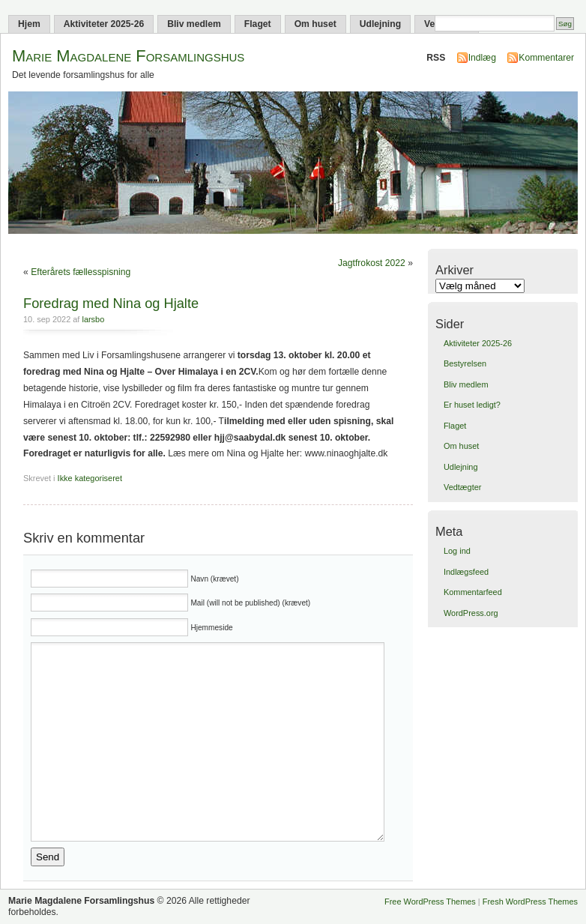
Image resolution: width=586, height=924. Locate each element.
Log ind (457, 551)
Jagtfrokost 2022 (372, 263)
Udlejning (380, 24)
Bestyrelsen (465, 363)
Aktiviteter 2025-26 (104, 24)
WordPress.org (471, 613)
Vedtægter (462, 487)
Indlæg (482, 58)
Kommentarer (546, 58)
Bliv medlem (194, 24)
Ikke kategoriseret (90, 478)
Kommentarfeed (473, 592)
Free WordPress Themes (430, 902)
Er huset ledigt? (472, 405)
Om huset (315, 24)
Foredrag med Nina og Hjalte (111, 303)
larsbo (93, 319)
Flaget (258, 24)
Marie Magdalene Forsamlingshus (128, 56)
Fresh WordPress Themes (530, 902)
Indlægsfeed (466, 572)
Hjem (29, 24)
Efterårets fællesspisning (81, 272)
